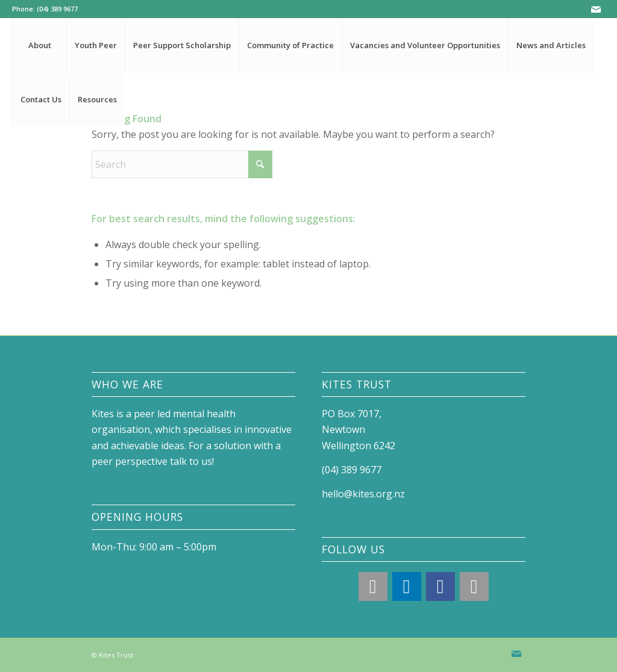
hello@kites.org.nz (363, 494)
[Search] (182, 164)
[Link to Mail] (596, 9)
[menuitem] (39, 45)
